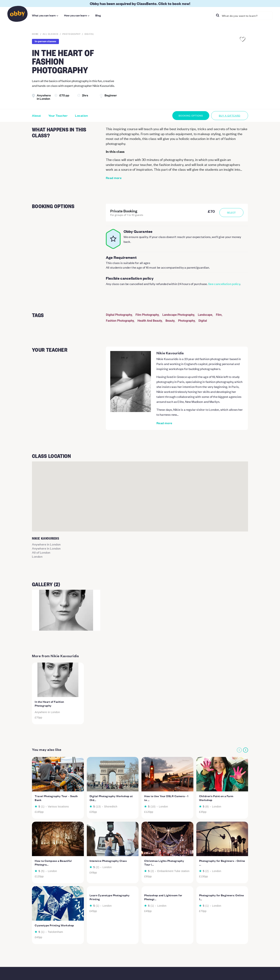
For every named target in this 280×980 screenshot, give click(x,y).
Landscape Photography (178, 315)
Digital (203, 321)
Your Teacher (58, 116)
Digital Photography (119, 315)
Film (219, 315)
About (36, 116)
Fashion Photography (120, 321)
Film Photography (147, 315)
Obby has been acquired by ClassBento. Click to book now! (140, 3)
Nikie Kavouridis (170, 353)
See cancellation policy (224, 284)
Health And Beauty (150, 321)
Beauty (170, 321)
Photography (186, 321)
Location (81, 116)
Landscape (205, 315)
